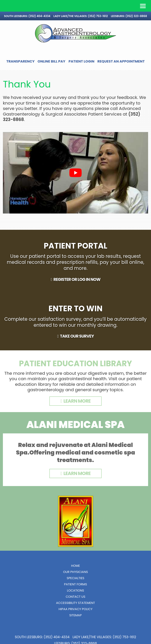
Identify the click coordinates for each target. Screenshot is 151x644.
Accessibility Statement (76, 609)
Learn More (77, 480)
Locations (75, 597)
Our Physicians (75, 578)
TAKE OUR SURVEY (77, 343)
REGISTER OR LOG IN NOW (77, 286)
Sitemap (75, 622)
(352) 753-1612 (98, 16)
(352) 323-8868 (136, 16)
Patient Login (113, 61)
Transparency (40, 61)
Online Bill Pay (77, 61)
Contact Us (75, 603)
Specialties (75, 584)
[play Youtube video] (75, 179)
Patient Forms (76, 591)
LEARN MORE (77, 407)
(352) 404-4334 (39, 16)
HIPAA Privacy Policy (76, 615)
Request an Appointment (75, 68)
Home (75, 572)
